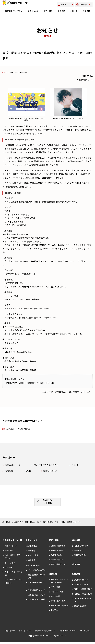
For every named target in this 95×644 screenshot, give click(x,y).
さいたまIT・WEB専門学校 (48, 145)
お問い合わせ (10, 632)
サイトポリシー (25, 632)
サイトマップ (85, 632)
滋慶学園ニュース (86, 80)
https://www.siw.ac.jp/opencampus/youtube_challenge (30, 383)
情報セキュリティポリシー (45, 632)
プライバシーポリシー (68, 632)
